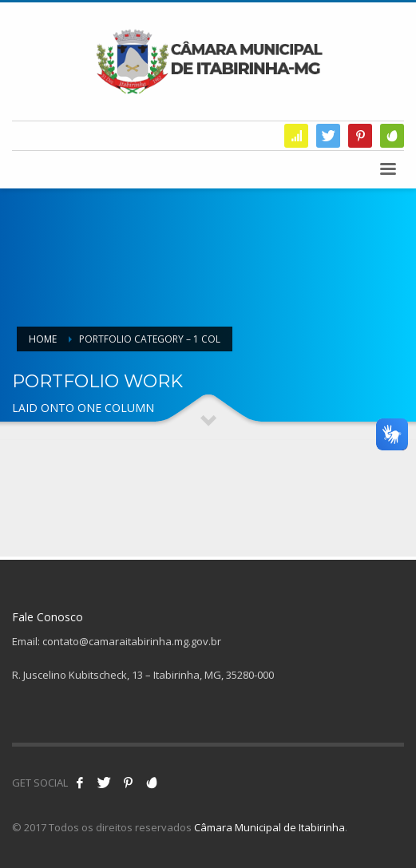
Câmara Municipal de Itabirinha (269, 827)
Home (43, 339)
